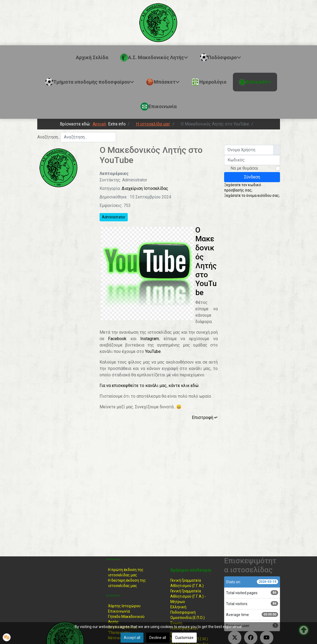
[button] (7, 637)
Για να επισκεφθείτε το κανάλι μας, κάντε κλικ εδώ (149, 386)
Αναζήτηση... (49, 137)
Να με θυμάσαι (244, 168)
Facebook (117, 339)
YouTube (153, 351)
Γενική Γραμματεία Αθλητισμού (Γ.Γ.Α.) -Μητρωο (188, 596)
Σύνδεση (252, 177)
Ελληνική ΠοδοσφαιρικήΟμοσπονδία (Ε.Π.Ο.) (188, 612)
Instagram (150, 339)
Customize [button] (184, 638)
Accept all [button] (132, 638)
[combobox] (88, 137)
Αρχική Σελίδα (92, 57)
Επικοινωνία (119, 611)
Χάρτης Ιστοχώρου (124, 606)
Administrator (114, 217)
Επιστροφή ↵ (205, 417)
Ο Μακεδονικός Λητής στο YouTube (206, 261)
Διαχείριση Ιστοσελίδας (145, 188)
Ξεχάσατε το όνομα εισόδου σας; (252, 195)
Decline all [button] (158, 638)
